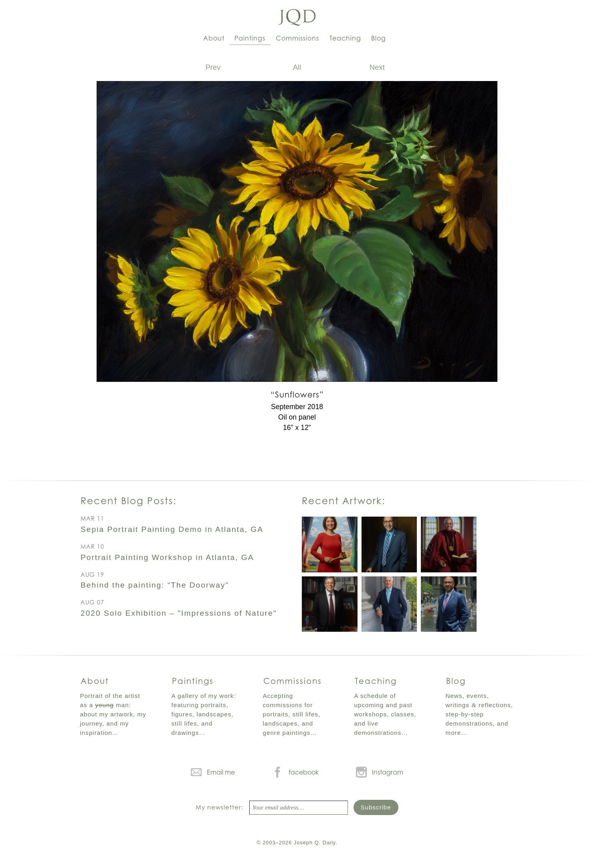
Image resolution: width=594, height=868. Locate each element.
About (214, 38)
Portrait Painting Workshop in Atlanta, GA (167, 557)
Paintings (250, 38)
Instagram (388, 772)
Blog (379, 38)
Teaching (345, 38)
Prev (213, 67)
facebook (304, 772)
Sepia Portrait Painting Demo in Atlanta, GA (172, 529)
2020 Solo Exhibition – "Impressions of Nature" (179, 613)
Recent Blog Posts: (128, 501)
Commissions (297, 38)
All (297, 67)
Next (377, 67)
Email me (221, 772)
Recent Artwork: (343, 501)
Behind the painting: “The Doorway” (155, 585)
